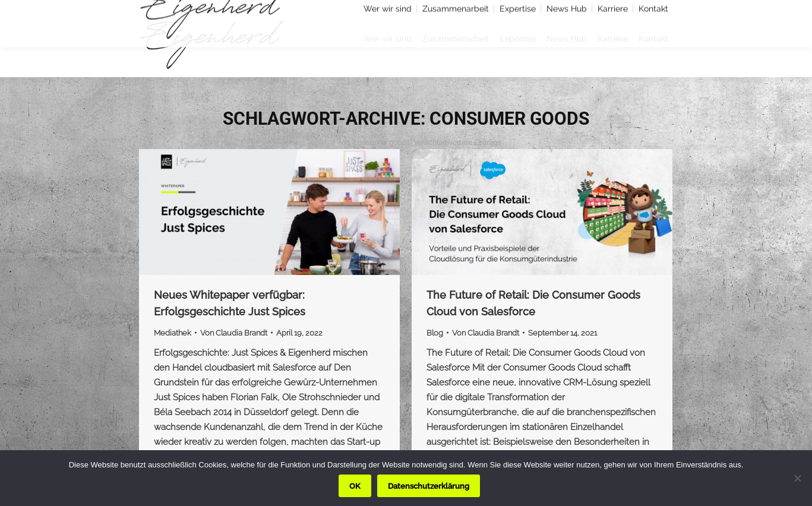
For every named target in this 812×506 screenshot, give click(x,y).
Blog (435, 333)
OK (355, 486)
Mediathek (173, 333)
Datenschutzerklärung (429, 486)
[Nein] (797, 478)
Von (234, 333)
